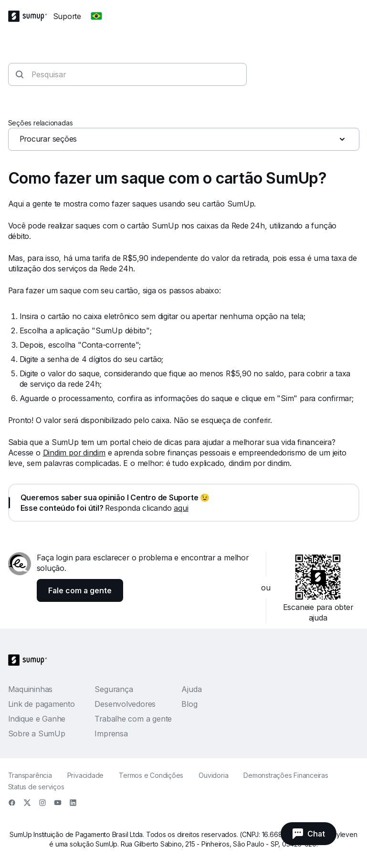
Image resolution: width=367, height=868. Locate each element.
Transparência (30, 775)
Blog (189, 704)
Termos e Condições (151, 775)
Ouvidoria (213, 775)
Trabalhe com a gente (133, 719)
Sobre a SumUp (37, 734)
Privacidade (86, 775)
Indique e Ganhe (37, 719)
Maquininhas (31, 689)
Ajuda (191, 689)
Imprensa (111, 734)
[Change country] (96, 16)
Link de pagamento (42, 704)
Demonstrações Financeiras (286, 775)
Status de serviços (36, 787)
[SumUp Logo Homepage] (31, 16)
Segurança (114, 689)
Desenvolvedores (125, 704)
